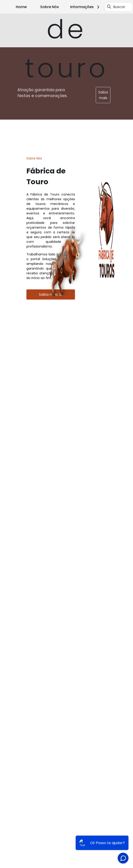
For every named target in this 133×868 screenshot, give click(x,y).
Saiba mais (103, 95)
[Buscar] (109, 7)
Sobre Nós (50, 7)
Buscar (119, 7)
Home (21, 7)
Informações (85, 7)
